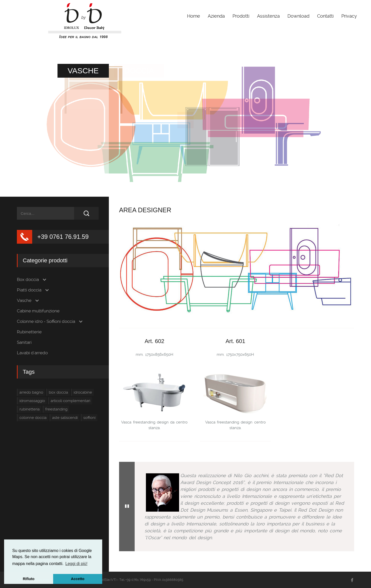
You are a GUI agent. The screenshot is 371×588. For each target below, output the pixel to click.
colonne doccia (33, 418)
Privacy (349, 16)
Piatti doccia (29, 290)
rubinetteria (30, 409)
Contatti (325, 16)
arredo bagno (31, 392)
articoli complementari (70, 401)
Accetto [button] (78, 579)
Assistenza (268, 16)
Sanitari (24, 342)
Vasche (24, 301)
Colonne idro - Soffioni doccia (46, 321)
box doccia (58, 392)
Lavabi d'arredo (32, 353)
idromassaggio (32, 401)
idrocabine (83, 392)
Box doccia (28, 280)
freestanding (56, 409)
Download (298, 16)
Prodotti (241, 16)
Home (194, 16)
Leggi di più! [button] (76, 564)
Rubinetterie (29, 332)
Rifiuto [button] (29, 579)
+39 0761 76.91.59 (63, 237)
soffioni (89, 418)
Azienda (216, 16)
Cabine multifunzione (38, 311)
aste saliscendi (65, 418)
